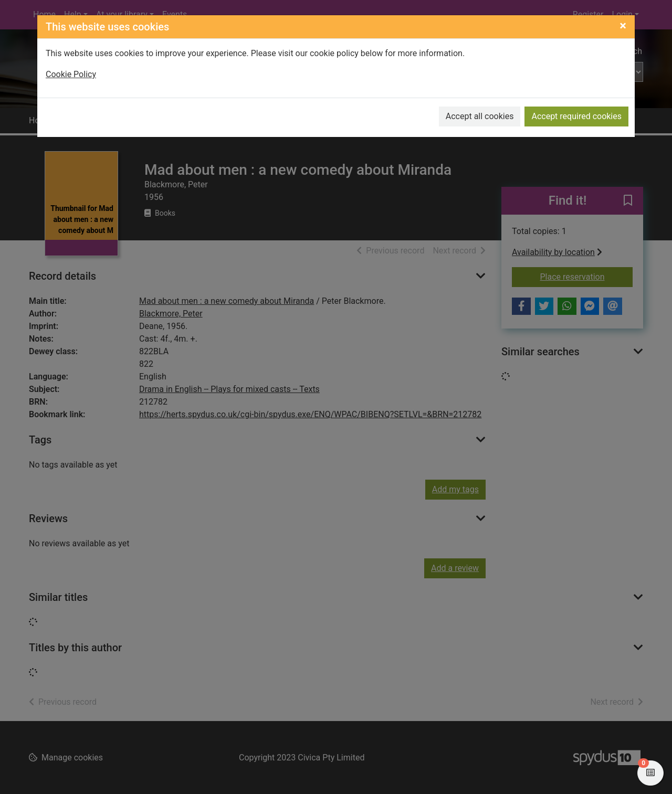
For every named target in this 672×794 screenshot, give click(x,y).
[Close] (623, 26)
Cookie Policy (71, 74)
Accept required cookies (576, 116)
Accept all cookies (480, 116)
